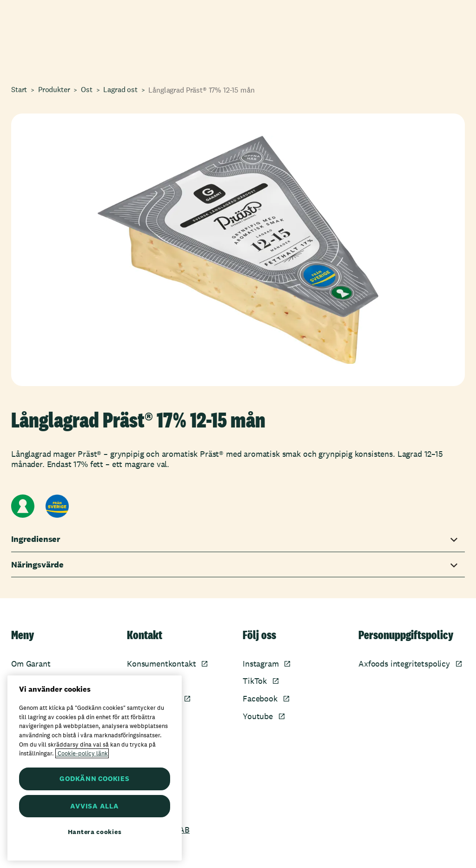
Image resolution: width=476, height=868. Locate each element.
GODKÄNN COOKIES (94, 778)
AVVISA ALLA (94, 806)
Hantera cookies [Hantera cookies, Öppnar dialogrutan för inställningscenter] (95, 832)
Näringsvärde (37, 565)
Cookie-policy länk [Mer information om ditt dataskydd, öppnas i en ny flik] (82, 753)
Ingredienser (36, 539)
